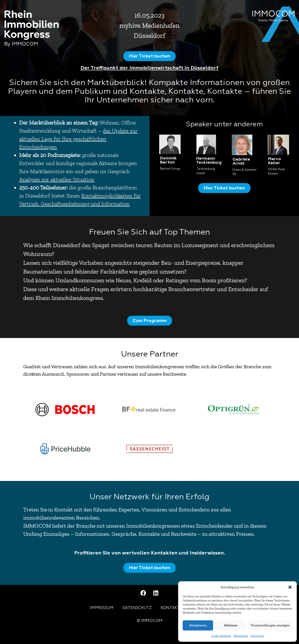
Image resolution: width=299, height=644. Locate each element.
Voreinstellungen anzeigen (270, 625)
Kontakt (170, 608)
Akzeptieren (198, 625)
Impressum (257, 636)
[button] (290, 587)
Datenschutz (241, 636)
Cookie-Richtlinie (221, 636)
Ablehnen (231, 625)
